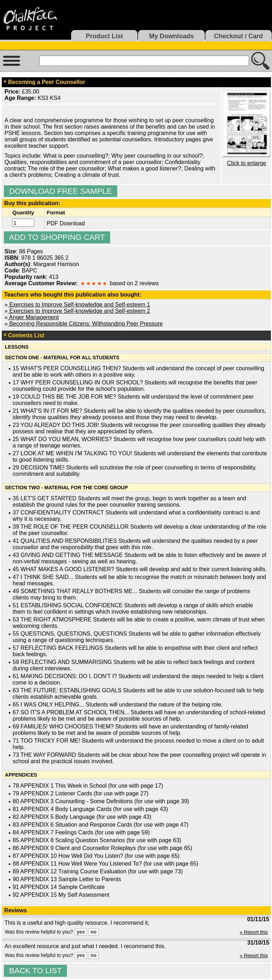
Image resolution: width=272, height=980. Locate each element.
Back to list (35, 971)
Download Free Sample (61, 191)
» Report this (254, 932)
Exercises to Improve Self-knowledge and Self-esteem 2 (79, 311)
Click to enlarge (246, 163)
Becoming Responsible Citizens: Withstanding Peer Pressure (85, 324)
